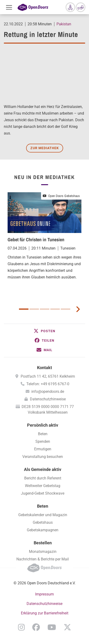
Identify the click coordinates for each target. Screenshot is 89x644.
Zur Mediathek (45, 148)
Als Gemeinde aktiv (43, 469)
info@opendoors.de (48, 391)
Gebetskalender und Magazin (43, 515)
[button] (44, 331)
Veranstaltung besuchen (43, 457)
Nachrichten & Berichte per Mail (43, 559)
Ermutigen (43, 449)
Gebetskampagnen (43, 530)
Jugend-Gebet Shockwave (43, 493)
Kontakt (44, 368)
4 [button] (55, 309)
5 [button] (66, 309)
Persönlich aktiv (43, 425)
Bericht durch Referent (43, 478)
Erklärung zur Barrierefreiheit (45, 613)
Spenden (43, 441)
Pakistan (64, 24)
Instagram (21, 627)
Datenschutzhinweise (48, 399)
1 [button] (24, 309)
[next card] (78, 309)
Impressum (44, 594)
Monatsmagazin (43, 552)
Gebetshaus (43, 522)
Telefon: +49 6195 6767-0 (48, 384)
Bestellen (43, 543)
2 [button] (34, 309)
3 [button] (45, 309)
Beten (43, 434)
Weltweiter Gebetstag (43, 486)
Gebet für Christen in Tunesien (36, 239)
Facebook (36, 627)
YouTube (52, 627)
